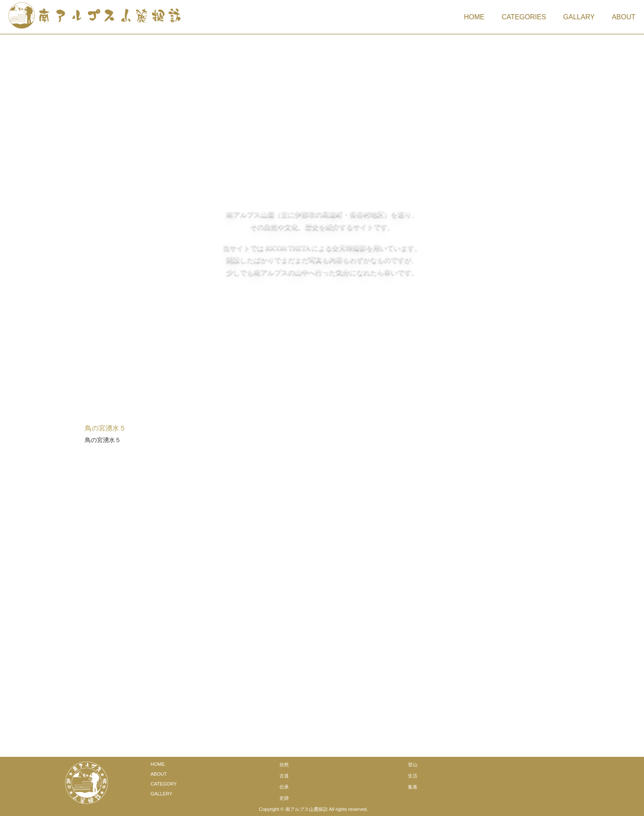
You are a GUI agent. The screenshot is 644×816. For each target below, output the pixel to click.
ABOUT (624, 17)
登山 (413, 763)
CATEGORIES (524, 17)
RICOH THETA (288, 246)
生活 (413, 774)
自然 (284, 763)
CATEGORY (164, 783)
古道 (284, 774)
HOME (474, 17)
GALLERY (162, 792)
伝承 (284, 786)
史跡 (284, 797)
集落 (413, 786)
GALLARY (579, 17)
